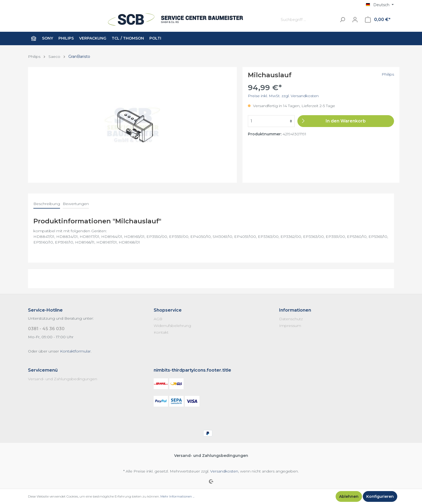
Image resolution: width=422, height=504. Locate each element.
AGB (158, 319)
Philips (388, 74)
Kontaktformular (75, 351)
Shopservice (168, 310)
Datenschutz (291, 319)
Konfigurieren (380, 496)
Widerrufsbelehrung (172, 326)
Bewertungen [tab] (76, 204)
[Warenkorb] (378, 20)
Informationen (295, 310)
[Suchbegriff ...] (307, 20)
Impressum (290, 326)
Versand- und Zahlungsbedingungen (63, 379)
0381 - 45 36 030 (46, 329)
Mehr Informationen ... (177, 496)
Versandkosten (224, 471)
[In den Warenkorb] (346, 121)
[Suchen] (342, 20)
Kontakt (161, 332)
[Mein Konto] (355, 20)
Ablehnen (349, 496)
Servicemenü (43, 370)
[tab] (47, 204)
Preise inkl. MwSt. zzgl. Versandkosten (283, 96)
